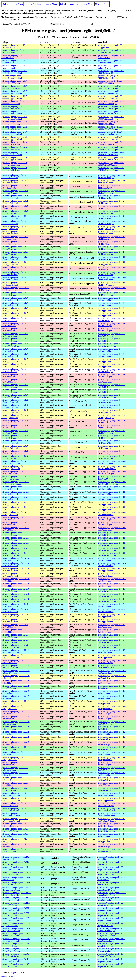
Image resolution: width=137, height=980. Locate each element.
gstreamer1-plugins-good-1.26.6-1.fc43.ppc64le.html (15, 411)
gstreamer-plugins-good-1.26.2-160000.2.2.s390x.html (14, 123)
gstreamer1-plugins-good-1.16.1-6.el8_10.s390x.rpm (111, 804)
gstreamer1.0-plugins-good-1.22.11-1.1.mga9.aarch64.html (16, 889)
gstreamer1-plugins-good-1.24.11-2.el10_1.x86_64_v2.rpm (112, 483)
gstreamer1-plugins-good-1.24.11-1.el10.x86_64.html (15, 534)
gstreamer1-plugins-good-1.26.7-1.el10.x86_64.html (15, 386)
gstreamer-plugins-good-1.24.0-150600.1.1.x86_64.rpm (111, 148)
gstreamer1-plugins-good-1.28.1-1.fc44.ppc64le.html (15, 228)
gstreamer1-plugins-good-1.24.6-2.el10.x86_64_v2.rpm (111, 646)
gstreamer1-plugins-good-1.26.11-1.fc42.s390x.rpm (112, 289)
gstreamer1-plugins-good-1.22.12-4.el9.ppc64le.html (15, 702)
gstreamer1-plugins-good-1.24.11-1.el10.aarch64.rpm (112, 488)
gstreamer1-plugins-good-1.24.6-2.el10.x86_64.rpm (111, 636)
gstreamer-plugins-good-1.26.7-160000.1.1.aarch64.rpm (111, 92)
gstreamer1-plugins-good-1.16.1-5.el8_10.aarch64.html (15, 815)
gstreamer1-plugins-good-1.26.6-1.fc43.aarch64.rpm (111, 401)
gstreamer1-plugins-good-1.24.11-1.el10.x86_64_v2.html (15, 549)
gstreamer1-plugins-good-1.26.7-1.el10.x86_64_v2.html (15, 396)
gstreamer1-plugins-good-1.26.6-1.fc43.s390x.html (15, 422)
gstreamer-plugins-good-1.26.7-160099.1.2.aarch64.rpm (111, 72)
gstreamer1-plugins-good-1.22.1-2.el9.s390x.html (15, 764)
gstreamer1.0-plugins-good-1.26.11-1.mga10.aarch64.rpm (112, 868)
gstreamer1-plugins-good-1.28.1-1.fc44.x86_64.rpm (111, 248)
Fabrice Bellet (7, 977)
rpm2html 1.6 (18, 972)
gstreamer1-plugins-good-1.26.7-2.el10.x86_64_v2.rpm (111, 345)
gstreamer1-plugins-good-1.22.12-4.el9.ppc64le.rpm (112, 702)
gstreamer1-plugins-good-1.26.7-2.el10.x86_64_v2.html (15, 345)
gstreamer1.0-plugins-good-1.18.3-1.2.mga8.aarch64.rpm (111, 950)
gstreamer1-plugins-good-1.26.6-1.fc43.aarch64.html (15, 401)
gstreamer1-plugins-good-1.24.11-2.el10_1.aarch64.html (15, 462)
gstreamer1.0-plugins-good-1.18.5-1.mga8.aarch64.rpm (111, 940)
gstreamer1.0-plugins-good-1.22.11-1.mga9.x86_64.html (16, 904)
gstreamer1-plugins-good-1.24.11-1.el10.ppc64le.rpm (112, 503)
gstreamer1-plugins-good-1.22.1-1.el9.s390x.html (15, 784)
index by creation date (69, 4)
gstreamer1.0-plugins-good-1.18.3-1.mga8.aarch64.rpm (111, 960)
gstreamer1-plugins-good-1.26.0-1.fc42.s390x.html (15, 452)
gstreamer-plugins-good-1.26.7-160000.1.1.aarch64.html (14, 92)
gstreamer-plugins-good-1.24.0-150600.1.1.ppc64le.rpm (111, 138)
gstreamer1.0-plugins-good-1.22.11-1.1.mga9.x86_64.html (16, 894)
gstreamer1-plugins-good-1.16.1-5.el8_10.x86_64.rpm (111, 830)
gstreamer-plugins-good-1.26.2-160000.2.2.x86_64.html (14, 128)
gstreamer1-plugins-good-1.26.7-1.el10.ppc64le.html (15, 360)
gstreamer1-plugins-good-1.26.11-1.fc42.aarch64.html (15, 279)
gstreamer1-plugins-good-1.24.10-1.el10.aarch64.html (15, 559)
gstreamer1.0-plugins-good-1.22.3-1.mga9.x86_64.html (16, 924)
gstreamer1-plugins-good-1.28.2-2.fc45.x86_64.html (15, 192)
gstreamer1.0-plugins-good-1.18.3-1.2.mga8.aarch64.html (16, 950)
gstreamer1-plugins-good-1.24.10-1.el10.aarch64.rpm (112, 559)
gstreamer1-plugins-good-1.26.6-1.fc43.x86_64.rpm (111, 432)
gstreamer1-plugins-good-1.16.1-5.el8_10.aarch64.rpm (111, 815)
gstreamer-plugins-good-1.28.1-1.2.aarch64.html (14, 62)
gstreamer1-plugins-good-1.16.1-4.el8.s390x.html (15, 845)
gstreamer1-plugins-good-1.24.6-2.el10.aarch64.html (15, 605)
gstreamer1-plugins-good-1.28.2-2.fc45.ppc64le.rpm (111, 182)
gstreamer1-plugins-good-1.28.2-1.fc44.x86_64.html (15, 212)
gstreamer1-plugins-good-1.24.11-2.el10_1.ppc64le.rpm (112, 467)
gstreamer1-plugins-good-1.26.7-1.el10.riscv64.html (15, 370)
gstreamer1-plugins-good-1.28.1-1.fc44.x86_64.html (15, 248)
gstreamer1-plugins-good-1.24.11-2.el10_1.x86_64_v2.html (15, 483)
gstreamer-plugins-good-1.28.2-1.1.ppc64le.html (14, 46)
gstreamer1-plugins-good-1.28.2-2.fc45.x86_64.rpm (111, 192)
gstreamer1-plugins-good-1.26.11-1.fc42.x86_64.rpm (112, 294)
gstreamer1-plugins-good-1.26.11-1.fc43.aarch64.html (15, 258)
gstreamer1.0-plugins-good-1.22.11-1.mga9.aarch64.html (16, 899)
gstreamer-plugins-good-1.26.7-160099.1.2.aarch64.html (14, 72)
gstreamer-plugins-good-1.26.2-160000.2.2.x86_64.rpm (111, 128)
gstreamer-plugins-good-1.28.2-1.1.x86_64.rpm (111, 51)
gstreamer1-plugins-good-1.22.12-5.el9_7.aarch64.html (15, 651)
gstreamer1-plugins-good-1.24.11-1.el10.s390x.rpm (112, 519)
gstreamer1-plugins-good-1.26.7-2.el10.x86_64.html (15, 335)
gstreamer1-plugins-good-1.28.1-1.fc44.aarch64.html (15, 217)
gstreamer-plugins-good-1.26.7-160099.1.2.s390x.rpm (111, 82)
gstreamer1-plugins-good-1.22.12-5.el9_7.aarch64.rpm (112, 651)
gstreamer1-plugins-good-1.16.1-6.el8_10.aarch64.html (15, 794)
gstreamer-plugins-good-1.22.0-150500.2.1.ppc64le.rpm (111, 159)
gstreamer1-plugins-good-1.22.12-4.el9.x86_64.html (15, 723)
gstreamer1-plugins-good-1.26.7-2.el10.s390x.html (15, 325)
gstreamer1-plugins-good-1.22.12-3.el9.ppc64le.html (15, 738)
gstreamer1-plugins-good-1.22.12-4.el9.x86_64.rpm (112, 723)
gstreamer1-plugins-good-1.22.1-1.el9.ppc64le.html (15, 779)
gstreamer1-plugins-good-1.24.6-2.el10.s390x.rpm (111, 626)
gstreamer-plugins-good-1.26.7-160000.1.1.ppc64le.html (14, 97)
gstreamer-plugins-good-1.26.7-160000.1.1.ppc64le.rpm (111, 97)
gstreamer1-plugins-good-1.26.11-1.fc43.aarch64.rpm (112, 258)
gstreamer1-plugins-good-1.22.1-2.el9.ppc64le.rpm (111, 758)
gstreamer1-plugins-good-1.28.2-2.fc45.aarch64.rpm (111, 176)
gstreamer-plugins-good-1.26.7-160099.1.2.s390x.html (14, 82)
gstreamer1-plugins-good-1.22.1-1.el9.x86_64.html (15, 789)
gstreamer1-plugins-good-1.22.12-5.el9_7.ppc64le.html (15, 656)
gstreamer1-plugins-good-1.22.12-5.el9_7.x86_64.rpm (112, 667)
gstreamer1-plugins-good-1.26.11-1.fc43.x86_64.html (15, 273)
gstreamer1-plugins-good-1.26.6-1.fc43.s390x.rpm (111, 422)
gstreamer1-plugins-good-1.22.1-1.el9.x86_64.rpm (111, 789)
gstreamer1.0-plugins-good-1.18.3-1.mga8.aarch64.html (16, 960)
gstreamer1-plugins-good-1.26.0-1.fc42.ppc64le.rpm (111, 447)
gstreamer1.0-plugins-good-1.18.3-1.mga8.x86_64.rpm (111, 965)
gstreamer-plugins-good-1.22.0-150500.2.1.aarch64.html (14, 153)
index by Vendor (51, 4)
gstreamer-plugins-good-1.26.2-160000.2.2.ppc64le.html (14, 118)
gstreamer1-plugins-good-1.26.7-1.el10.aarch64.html (15, 350)
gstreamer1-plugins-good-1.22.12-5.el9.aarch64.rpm (112, 672)
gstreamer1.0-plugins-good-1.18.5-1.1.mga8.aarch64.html (16, 930)
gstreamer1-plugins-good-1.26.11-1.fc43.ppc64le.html (15, 263)
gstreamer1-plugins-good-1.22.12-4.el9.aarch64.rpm (112, 692)
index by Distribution (34, 4)
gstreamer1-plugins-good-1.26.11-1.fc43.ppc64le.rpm (112, 263)
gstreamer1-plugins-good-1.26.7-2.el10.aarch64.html (15, 299)
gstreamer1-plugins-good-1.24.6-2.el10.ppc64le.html (15, 616)
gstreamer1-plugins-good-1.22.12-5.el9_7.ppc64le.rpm (112, 656)
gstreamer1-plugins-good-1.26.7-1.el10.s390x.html (15, 376)
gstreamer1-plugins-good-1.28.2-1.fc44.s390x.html (15, 207)
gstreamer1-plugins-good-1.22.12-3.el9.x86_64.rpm (112, 748)
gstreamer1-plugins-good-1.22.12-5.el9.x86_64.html (15, 687)
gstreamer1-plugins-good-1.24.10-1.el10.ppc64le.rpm (112, 570)
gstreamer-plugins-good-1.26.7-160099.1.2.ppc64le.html (14, 77)
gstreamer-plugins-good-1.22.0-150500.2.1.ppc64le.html (14, 159)
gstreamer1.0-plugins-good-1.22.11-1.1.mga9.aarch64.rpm (112, 889)
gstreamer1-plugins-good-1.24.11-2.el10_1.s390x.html (15, 473)
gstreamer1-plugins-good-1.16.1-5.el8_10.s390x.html (15, 825)
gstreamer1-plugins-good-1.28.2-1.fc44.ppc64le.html (15, 202)
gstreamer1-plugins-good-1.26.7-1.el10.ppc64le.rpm (111, 360)
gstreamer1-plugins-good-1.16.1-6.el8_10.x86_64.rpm (111, 810)
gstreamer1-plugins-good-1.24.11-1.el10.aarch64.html (15, 488)
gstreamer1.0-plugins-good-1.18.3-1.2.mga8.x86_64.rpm (111, 955)
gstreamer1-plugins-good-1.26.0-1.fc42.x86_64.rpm (111, 457)
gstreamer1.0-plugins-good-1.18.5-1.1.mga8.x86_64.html (16, 935)
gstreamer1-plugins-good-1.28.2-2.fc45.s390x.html (15, 187)
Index (5, 4)
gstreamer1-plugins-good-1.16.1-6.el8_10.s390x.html (15, 804)
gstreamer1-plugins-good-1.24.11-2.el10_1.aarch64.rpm (112, 462)
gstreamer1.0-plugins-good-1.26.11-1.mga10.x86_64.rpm (112, 873)
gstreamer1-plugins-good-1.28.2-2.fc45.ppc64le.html (15, 182)
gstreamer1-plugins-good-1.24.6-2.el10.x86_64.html (15, 636)
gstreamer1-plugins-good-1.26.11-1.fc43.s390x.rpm (112, 268)
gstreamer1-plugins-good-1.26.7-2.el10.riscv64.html (15, 319)
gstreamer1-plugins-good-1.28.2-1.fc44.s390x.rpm (111, 207)
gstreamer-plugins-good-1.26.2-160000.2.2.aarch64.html (14, 113)
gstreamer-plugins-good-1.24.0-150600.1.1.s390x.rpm (111, 143)
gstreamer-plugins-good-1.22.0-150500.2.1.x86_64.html (14, 169)
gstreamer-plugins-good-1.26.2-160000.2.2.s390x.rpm (111, 123)
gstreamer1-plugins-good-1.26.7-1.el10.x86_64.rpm (111, 386)
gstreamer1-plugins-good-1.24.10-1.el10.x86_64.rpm (112, 590)
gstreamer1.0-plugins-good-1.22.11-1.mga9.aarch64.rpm (112, 899)
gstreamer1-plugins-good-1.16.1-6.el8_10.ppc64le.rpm (111, 799)
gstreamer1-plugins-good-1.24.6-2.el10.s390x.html (15, 626)
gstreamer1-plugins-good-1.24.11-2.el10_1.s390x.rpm (112, 473)
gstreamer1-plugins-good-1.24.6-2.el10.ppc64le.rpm (111, 616)
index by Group (16, 4)
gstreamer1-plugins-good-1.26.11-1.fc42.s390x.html (15, 289)
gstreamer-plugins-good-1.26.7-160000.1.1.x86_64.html (14, 108)
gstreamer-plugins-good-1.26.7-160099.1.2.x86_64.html (14, 87)
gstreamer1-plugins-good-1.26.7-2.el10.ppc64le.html (15, 309)
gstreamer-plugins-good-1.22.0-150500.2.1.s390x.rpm (111, 164)
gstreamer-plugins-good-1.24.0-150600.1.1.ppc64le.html (14, 138)
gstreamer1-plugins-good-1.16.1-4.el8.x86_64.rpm (111, 850)
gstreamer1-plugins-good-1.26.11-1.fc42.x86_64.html (15, 294)
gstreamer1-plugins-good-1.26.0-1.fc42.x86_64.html (15, 457)
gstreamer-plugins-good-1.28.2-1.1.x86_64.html (14, 51)
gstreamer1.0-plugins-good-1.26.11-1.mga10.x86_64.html (16, 873)
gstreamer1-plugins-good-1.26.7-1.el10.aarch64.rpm (111, 350)
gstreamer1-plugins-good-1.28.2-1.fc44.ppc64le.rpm (111, 202)
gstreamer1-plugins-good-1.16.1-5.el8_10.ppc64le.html (15, 820)
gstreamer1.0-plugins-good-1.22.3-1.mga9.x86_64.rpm (111, 924)
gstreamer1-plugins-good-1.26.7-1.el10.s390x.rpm (111, 376)
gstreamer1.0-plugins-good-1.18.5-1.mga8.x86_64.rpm (111, 945)
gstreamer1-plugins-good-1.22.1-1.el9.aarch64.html (15, 774)
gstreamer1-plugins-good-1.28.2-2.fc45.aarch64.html (15, 176)
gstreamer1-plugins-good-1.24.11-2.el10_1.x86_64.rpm (112, 478)
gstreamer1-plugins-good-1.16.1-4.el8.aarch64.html (15, 835)
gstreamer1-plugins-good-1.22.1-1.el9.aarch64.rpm (111, 774)
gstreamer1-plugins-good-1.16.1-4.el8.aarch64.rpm (111, 835)
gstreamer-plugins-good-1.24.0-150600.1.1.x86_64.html (14, 148)
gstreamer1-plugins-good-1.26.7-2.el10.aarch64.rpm (111, 299)
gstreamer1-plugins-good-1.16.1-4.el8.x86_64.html (15, 850)
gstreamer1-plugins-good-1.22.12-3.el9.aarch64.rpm (112, 733)
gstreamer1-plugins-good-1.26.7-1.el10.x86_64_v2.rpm (111, 396)
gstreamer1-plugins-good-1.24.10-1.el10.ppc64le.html (15, 570)
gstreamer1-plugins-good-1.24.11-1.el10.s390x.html (15, 519)
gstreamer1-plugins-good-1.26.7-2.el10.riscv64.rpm (111, 319)
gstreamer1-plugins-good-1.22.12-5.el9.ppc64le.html (15, 677)
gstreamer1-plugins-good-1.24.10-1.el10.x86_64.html (15, 590)
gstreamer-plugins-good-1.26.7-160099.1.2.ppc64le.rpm (111, 77)
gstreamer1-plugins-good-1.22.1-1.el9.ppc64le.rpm (111, 779)
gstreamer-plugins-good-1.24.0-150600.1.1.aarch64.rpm (111, 133)
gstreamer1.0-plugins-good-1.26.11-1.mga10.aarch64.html (16, 868)
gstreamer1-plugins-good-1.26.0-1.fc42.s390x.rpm (111, 452)
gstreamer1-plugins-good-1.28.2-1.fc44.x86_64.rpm (111, 212)
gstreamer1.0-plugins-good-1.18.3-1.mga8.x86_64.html (16, 965)
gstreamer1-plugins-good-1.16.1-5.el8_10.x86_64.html (15, 830)
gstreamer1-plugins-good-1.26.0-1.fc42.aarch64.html (15, 442)
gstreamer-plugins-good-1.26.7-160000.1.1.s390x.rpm (111, 102)
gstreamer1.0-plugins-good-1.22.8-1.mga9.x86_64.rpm (111, 914)
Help (106, 4)
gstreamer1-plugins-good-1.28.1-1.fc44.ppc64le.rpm (111, 228)
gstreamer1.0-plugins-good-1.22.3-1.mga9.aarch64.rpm (111, 919)
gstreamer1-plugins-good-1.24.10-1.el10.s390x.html (15, 580)
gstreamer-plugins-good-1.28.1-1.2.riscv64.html (14, 67)
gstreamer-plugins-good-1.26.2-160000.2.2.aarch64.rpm (111, 113)
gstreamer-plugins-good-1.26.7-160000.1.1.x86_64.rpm (111, 108)
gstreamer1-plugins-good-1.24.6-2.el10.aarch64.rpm (111, 605)
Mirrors (98, 4)
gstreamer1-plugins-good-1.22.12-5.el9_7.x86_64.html (15, 667)
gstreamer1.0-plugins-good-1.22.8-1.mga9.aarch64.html (16, 909)
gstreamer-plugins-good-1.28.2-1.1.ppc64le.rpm (111, 46)
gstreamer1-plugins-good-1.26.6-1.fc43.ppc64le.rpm (111, 411)
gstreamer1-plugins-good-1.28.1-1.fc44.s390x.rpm (111, 238)
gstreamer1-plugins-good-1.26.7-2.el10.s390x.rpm (111, 325)
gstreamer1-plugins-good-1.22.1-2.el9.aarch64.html (15, 753)
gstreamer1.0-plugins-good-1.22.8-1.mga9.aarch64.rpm (111, 909)
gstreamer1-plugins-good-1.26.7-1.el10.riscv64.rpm (111, 370)
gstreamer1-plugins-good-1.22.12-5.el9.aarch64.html (15, 672)
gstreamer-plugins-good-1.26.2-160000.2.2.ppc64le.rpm (111, 118)
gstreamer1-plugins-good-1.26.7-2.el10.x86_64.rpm (111, 335)
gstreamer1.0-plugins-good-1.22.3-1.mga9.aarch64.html (16, 919)
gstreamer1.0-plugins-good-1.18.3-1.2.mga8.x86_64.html (16, 955)
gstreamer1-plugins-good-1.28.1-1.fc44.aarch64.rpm (111, 217)
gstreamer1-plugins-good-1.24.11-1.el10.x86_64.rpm (112, 534)
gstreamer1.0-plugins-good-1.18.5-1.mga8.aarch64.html (16, 940)
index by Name (87, 4)
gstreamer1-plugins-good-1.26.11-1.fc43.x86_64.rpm (112, 273)
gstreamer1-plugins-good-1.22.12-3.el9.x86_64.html (15, 748)
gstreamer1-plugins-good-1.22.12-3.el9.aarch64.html (15, 733)
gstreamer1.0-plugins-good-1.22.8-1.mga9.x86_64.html (16, 914)
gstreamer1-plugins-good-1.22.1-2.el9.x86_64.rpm (111, 769)
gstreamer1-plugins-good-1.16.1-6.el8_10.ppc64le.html (15, 799)
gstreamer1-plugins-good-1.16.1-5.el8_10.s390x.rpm (111, 825)
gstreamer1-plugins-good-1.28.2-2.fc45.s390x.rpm (111, 187)
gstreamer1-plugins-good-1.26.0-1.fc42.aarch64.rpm (111, 442)
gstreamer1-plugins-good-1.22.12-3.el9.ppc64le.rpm (112, 738)
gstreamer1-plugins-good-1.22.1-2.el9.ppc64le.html (15, 758)
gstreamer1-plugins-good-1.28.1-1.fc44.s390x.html (15, 238)
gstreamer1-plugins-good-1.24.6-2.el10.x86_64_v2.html (15, 646)
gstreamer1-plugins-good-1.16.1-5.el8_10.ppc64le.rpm (111, 820)
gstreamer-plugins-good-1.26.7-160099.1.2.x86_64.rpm (111, 87)
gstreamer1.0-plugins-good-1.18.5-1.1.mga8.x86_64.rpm (111, 935)
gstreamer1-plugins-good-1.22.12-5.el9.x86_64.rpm (112, 687)
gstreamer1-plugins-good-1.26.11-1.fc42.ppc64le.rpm (112, 284)
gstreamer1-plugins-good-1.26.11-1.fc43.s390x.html (15, 268)
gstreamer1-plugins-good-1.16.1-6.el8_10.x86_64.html (15, 810)
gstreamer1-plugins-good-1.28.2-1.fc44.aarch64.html (15, 197)
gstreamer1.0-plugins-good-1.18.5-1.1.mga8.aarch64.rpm (111, 930)
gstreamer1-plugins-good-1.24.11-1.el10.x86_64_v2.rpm (112, 549)
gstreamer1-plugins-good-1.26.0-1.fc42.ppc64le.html (15, 447)
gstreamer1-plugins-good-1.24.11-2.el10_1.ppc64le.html (15, 467)
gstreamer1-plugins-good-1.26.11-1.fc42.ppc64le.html (15, 284)
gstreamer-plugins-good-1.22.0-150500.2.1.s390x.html (14, 164)
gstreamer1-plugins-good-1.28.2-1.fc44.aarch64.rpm (111, 197)
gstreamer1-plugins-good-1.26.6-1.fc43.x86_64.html (15, 432)
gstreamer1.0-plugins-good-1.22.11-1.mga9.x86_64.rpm (112, 904)
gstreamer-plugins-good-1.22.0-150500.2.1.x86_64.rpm (111, 169)
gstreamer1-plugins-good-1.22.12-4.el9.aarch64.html (15, 692)
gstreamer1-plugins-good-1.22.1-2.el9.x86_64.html (15, 769)
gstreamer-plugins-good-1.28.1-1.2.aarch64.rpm (111, 62)
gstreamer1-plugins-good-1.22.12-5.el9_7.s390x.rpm (112, 661)
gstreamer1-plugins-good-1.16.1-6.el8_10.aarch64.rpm (111, 794)
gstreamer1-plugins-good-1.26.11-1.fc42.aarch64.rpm (112, 279)
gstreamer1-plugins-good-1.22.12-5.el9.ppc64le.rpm (112, 677)
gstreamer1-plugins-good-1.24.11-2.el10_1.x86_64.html (15, 478)
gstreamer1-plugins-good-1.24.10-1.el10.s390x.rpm (112, 580)
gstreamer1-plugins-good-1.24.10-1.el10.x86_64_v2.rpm (112, 600)
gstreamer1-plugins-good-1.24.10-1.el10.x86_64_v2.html (15, 600)
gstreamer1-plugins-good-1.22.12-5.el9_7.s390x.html (15, 661)
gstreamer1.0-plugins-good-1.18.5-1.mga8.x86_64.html (16, 945)
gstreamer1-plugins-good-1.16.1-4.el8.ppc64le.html (15, 840)
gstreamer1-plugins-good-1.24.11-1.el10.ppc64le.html (15, 503)
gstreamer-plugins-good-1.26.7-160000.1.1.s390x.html (14, 102)
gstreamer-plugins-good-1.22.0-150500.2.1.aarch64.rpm (111, 153)
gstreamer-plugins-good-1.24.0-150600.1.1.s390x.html (14, 143)
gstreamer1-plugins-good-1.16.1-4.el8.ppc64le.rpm (111, 840)
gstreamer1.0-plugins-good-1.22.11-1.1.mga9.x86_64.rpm (112, 894)
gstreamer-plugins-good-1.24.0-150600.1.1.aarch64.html (14, 133)
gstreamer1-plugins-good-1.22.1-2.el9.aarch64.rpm (111, 753)
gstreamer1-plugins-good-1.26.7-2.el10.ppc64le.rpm (111, 309)
